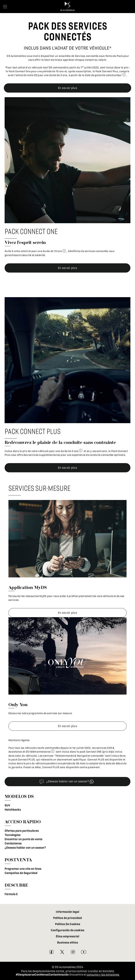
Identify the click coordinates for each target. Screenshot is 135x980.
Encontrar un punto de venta (23, 839)
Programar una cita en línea (23, 869)
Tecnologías (13, 835)
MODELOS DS (19, 796)
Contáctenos (13, 843)
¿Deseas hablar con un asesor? (25, 848)
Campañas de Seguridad (21, 873)
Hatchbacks (13, 810)
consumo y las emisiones (103, 975)
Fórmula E (11, 894)
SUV (7, 805)
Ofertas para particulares (22, 831)
